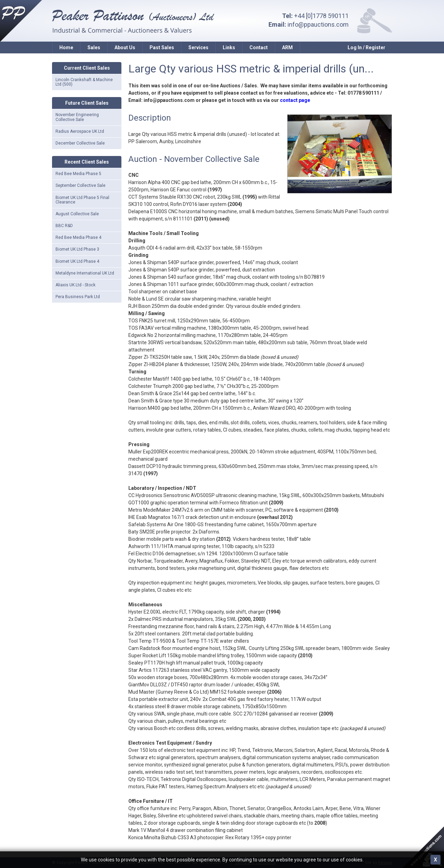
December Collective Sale (80, 143)
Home (66, 47)
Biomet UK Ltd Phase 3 (77, 249)
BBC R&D (64, 226)
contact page (295, 100)
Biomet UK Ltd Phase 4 (77, 261)
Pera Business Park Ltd (78, 297)
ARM (287, 47)
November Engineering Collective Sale (77, 117)
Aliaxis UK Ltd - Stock (75, 285)
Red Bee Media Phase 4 (78, 237)
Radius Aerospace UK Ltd (80, 131)
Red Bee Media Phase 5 (78, 174)
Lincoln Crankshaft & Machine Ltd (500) (84, 82)
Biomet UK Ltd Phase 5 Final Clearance (82, 200)
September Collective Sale (80, 185)
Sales (94, 47)
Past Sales (162, 47)
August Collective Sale (77, 214)
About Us (125, 47)
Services (198, 47)
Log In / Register (366, 47)
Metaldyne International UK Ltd (85, 273)
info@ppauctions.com (318, 24)
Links (229, 47)
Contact (259, 47)
